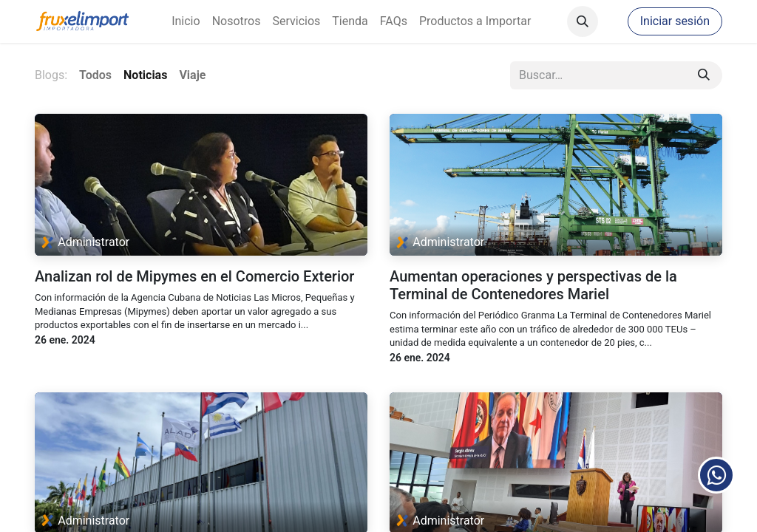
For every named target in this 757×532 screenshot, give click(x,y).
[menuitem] (186, 21)
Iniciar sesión (675, 21)
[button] (583, 21)
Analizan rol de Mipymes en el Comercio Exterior (194, 276)
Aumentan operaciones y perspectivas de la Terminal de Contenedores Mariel (533, 285)
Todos (95, 75)
